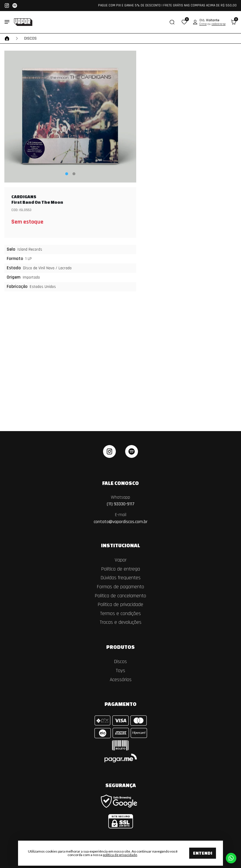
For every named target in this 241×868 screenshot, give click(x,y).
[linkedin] (132, 451)
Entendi (203, 853)
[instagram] (109, 451)
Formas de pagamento (120, 587)
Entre (203, 24)
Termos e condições (120, 614)
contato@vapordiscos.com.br (121, 518)
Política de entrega (121, 569)
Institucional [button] (120, 545)
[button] (184, 22)
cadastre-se (219, 24)
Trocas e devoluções (121, 622)
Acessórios (121, 680)
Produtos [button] (120, 647)
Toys (120, 671)
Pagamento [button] (120, 704)
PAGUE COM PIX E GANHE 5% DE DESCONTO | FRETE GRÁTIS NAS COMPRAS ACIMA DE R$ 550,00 (167, 5)
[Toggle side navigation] (7, 22)
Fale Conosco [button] (120, 483)
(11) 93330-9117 (121, 501)
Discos (30, 38)
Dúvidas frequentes (121, 578)
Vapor (121, 560)
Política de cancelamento (120, 596)
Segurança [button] (121, 785)
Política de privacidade (120, 605)
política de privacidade (120, 855)
